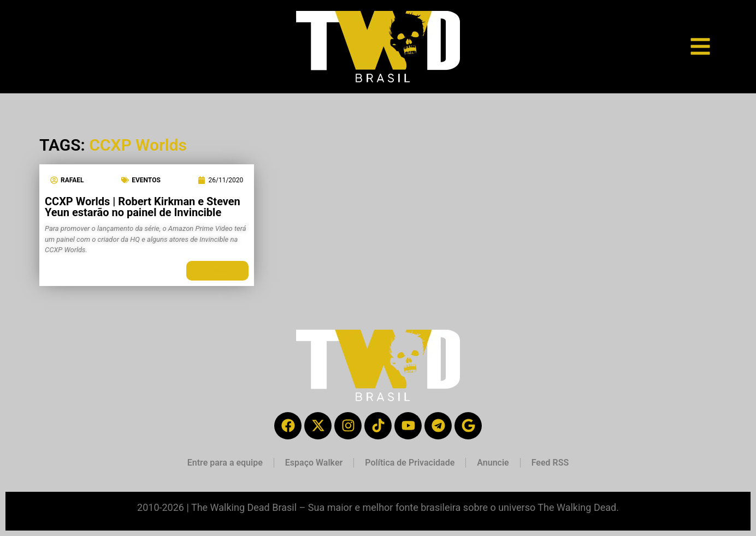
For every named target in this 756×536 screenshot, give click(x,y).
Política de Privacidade (410, 463)
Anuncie (493, 463)
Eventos (146, 180)
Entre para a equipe (225, 463)
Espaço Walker (314, 463)
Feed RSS (550, 463)
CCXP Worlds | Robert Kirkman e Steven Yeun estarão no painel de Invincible (143, 207)
